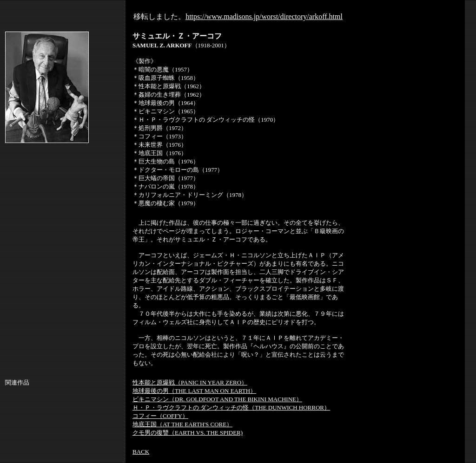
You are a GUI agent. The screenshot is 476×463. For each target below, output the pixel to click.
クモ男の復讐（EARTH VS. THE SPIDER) (188, 433)
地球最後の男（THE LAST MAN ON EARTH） (194, 391)
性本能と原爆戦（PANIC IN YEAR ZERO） (190, 382)
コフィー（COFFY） (160, 416)
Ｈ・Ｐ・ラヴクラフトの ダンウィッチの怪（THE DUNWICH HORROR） (231, 408)
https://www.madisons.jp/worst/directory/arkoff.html (264, 16)
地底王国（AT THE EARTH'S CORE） (182, 424)
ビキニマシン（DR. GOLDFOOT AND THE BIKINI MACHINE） (217, 399)
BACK (141, 452)
